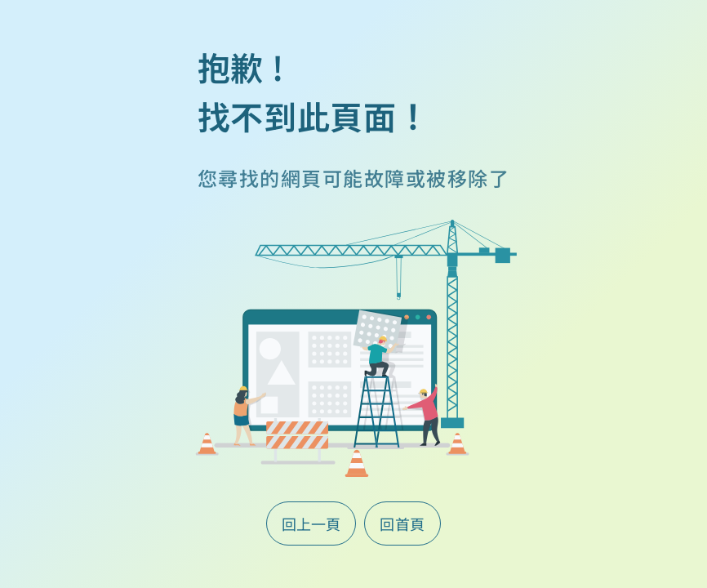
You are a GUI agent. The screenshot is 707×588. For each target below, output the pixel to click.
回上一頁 (311, 523)
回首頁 (402, 523)
